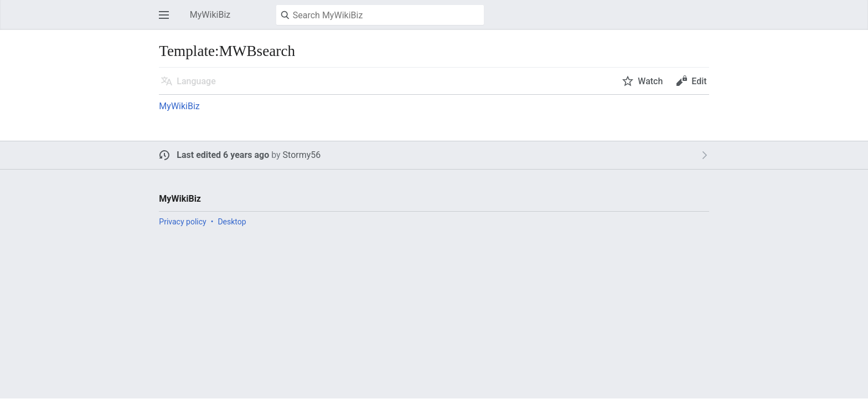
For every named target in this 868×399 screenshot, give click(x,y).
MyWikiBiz (179, 106)
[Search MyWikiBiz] (380, 15)
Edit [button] (699, 81)
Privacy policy (182, 222)
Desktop (232, 222)
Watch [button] (650, 81)
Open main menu (167, 20)
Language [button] (196, 81)
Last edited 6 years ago (223, 155)
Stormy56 (302, 155)
